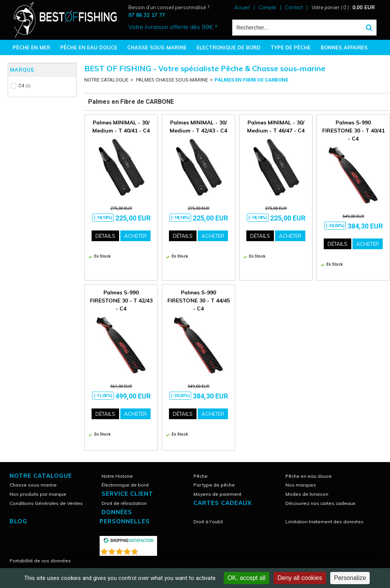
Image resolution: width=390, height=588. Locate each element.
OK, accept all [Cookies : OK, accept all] (247, 578)
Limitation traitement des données (324, 522)
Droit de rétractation (124, 503)
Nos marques (301, 485)
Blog (18, 521)
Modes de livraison (307, 494)
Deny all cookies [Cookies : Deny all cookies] (300, 578)
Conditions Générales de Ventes (46, 503)
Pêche (201, 476)
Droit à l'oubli (208, 522)
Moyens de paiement (217, 494)
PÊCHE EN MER (31, 47)
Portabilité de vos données (40, 561)
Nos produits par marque (38, 494)
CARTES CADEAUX (223, 503)
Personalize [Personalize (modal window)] (350, 578)
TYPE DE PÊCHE (291, 47)
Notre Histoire (117, 476)
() (148, 550)
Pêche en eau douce (309, 476)
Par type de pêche (214, 485)
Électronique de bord (125, 485)
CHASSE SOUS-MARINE (157, 47)
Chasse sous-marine (33, 485)
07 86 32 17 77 (147, 15)
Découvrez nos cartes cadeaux (320, 503)
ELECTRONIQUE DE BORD (229, 47)
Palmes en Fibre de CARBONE (251, 80)
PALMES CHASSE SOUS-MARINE (171, 80)
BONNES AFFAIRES (344, 47)
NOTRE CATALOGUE (106, 80)
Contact (294, 7)
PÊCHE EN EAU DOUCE (89, 47)
